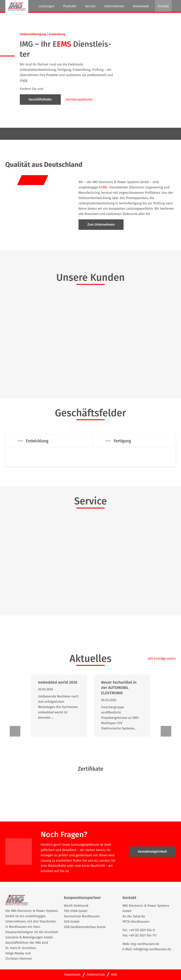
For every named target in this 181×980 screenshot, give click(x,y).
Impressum (72, 975)
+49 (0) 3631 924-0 (142, 930)
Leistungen (47, 6)
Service (90, 6)
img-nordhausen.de (145, 944)
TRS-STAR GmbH (76, 911)
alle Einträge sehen (162, 659)
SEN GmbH (72, 922)
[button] (15, 731)
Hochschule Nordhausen (82, 916)
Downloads (141, 6)
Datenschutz (96, 975)
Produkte (70, 6)
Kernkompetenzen (79, 99)
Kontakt (163, 6)
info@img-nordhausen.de (152, 949)
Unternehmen (114, 6)
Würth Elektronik (76, 906)
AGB (114, 975)
